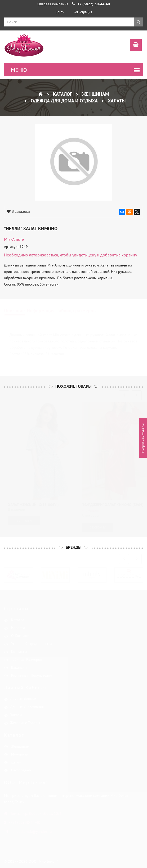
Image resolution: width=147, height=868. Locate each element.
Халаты (116, 101)
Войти (60, 12)
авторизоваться (44, 255)
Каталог (62, 94)
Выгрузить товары (143, 438)
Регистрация (83, 12)
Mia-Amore (14, 239)
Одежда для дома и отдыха (64, 101)
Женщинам (95, 94)
